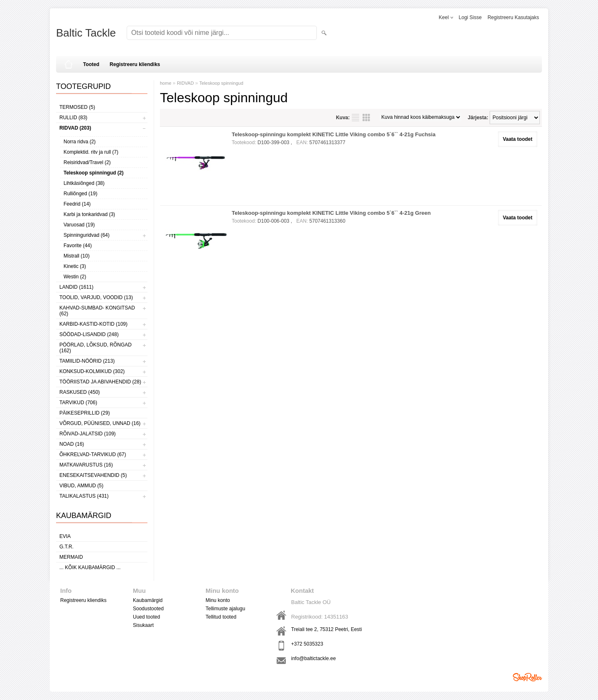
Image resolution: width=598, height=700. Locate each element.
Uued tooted (146, 617)
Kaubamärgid (148, 600)
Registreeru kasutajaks (513, 17)
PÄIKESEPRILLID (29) (85, 413)
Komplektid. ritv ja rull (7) (91, 152)
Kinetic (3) (75, 266)
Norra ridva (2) (80, 142)
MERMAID (71, 557)
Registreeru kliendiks (135, 64)
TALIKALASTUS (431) (84, 496)
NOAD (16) (72, 444)
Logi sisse (470, 17)
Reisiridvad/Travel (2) (87, 162)
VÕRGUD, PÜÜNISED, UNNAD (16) (100, 423)
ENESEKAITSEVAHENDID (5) (93, 475)
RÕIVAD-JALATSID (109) (88, 434)
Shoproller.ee (527, 677)
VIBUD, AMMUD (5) (81, 486)
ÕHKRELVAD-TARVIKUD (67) (93, 454)
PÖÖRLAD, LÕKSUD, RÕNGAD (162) (96, 348)
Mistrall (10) (77, 256)
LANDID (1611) (76, 287)
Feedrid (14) (77, 204)
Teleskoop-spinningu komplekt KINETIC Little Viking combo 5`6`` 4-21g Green (331, 213)
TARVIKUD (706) (78, 403)
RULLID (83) (73, 118)
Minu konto (218, 600)
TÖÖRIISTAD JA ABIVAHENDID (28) (100, 382)
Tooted (91, 64)
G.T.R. (66, 547)
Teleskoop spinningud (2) (93, 173)
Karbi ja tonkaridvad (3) (89, 214)
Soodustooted (148, 609)
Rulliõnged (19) (80, 194)
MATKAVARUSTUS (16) (86, 465)
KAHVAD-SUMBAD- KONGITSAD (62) (97, 311)
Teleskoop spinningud (221, 83)
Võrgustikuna (366, 118)
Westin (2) (75, 277)
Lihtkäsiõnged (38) (84, 183)
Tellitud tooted (221, 617)
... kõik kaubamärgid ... (90, 567)
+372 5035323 (307, 644)
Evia (65, 536)
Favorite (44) (78, 246)
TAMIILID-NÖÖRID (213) (87, 361)
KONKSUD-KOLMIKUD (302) (92, 371)
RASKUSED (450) (80, 392)
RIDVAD (185, 83)
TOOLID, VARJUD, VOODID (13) (96, 297)
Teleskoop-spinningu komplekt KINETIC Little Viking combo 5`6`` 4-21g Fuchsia (334, 134)
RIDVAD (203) (75, 128)
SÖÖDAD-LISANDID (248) (89, 334)
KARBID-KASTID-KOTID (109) (93, 324)
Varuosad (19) (79, 225)
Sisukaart (143, 625)
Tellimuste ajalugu (225, 609)
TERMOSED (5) (77, 107)
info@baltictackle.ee (314, 658)
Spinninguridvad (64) (87, 235)
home (166, 83)
